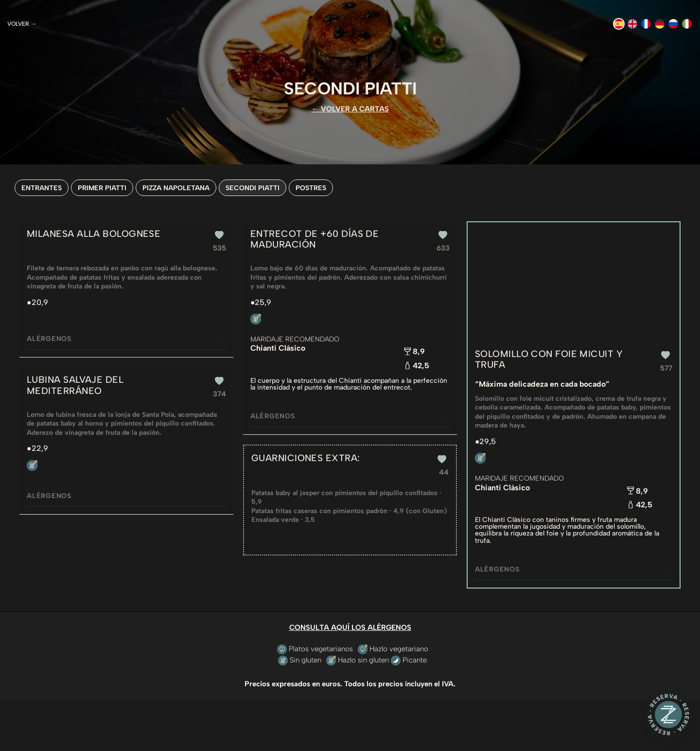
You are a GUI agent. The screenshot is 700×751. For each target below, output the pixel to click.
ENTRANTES (42, 188)
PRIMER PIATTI (102, 188)
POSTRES (311, 188)
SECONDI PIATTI (253, 188)
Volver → (22, 24)
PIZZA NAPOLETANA (176, 188)
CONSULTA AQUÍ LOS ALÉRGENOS (350, 627)
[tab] (126, 339)
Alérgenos (126, 340)
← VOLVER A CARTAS (350, 109)
